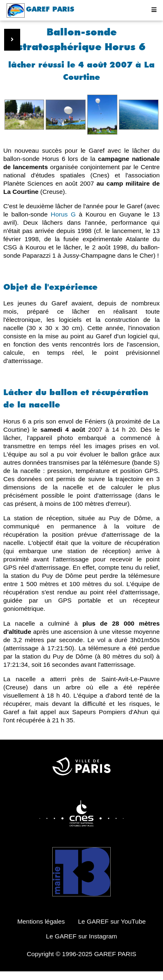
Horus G (63, 214)
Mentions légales (41, 921)
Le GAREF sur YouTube (112, 921)
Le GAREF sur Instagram (82, 936)
